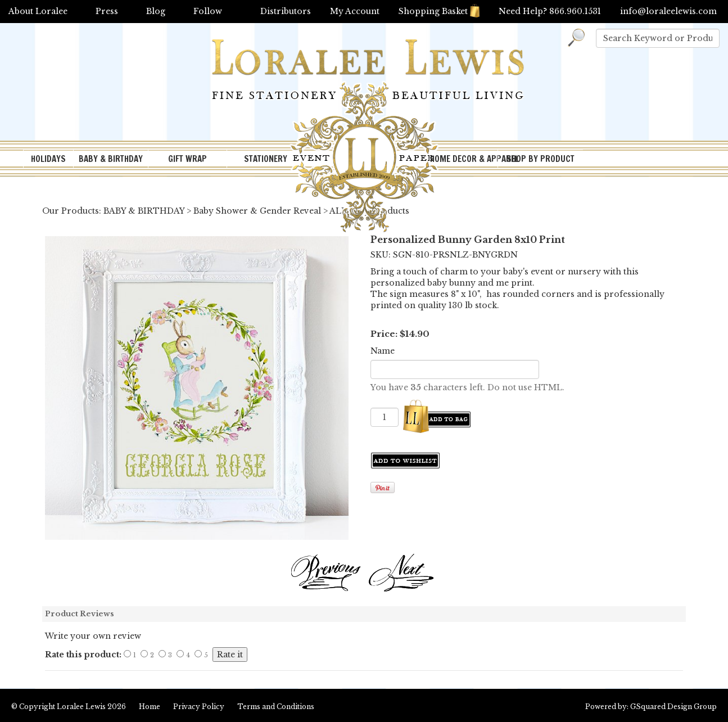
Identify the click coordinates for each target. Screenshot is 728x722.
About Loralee (38, 11)
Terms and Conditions (276, 707)
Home (150, 707)
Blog (156, 11)
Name (383, 351)
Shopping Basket (439, 11)
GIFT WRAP (187, 159)
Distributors (286, 11)
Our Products (71, 211)
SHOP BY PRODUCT (541, 159)
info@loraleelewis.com (668, 11)
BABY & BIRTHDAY (111, 159)
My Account (355, 11)
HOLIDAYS (48, 159)
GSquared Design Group (673, 707)
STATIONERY (266, 159)
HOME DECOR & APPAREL (464, 159)
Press (107, 11)
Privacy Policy (199, 707)
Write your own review (93, 636)
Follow (208, 11)
